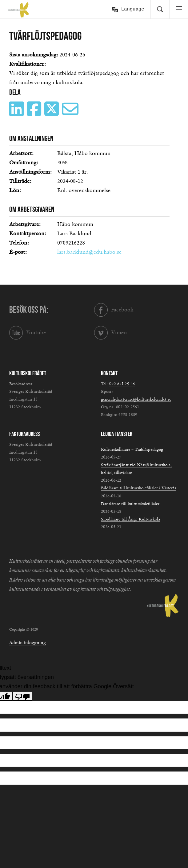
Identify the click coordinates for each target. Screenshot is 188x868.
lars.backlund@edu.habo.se (89, 252)
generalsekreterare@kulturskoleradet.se (136, 399)
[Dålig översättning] (22, 696)
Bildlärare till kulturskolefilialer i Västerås (138, 488)
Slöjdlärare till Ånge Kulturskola (130, 519)
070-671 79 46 (122, 384)
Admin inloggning (28, 643)
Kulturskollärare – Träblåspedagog (132, 450)
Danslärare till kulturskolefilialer (130, 504)
